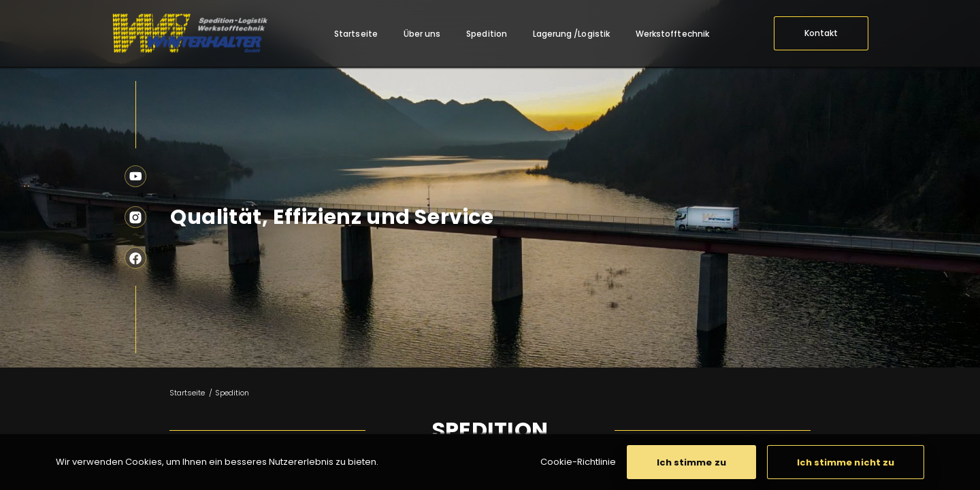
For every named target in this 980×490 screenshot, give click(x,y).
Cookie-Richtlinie (578, 462)
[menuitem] (356, 34)
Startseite (187, 393)
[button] (691, 462)
